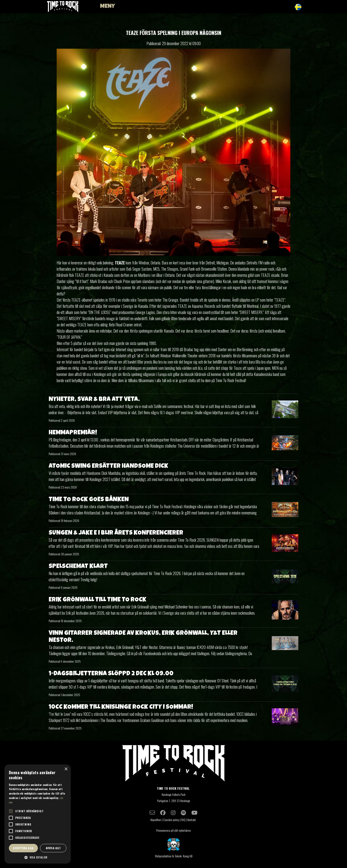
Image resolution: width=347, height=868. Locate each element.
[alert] (38, 814)
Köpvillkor (156, 820)
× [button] (66, 769)
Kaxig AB (188, 856)
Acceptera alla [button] (23, 848)
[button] (38, 857)
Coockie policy (171, 820)
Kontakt (192, 820)
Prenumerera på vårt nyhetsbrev (173, 830)
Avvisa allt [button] (53, 848)
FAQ (183, 820)
